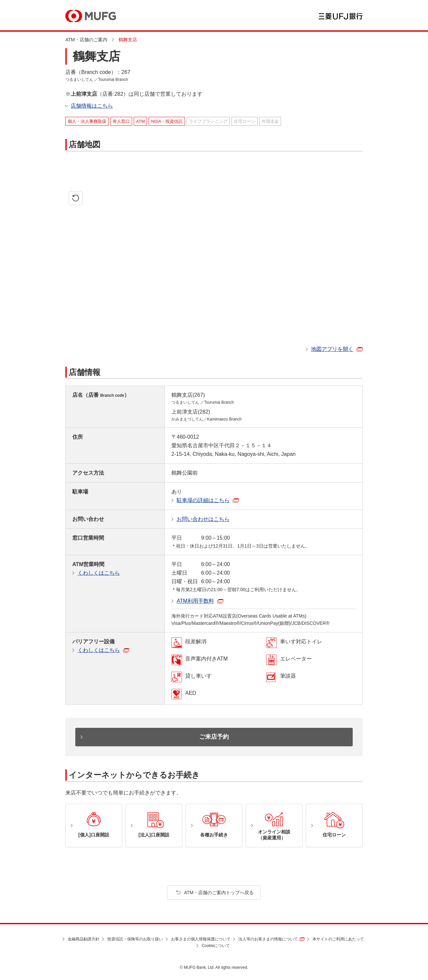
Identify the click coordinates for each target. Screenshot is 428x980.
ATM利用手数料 (195, 601)
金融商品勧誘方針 (84, 939)
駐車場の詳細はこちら (203, 500)
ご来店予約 (214, 737)
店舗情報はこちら (92, 106)
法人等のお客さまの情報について (268, 939)
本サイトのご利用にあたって (338, 939)
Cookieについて (216, 946)
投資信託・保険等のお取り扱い (135, 939)
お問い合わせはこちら (203, 519)
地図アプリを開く (332, 349)
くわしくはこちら (99, 573)
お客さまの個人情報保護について (201, 939)
